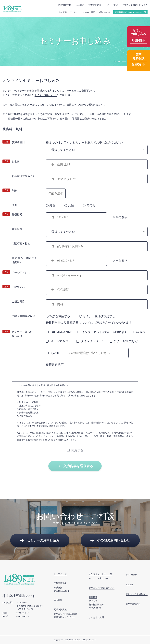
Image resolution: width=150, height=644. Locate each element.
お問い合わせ (104, 12)
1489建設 (80, 5)
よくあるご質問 (88, 12)
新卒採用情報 (95, 605)
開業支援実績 (94, 5)
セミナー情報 (111, 5)
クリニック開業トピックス (135, 5)
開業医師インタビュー (64, 617)
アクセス (74, 12)
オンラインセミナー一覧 (101, 574)
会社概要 (63, 12)
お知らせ (129, 584)
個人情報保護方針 (133, 604)
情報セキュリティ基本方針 (137, 594)
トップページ (60, 574)
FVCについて (95, 608)
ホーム (117, 61)
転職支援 (58, 588)
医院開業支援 (65, 5)
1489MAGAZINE (62, 591)
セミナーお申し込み (98, 578)
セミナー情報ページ (46, 95)
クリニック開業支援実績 (66, 614)
